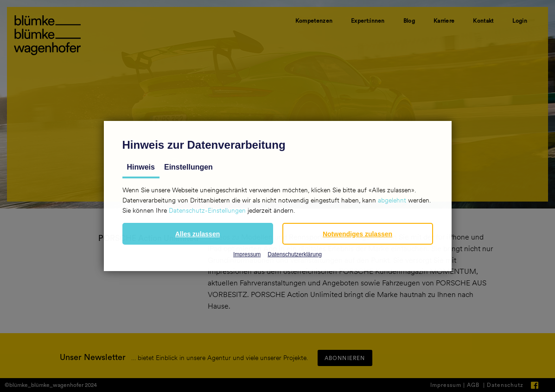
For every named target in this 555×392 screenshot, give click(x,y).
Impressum (247, 254)
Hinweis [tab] (141, 167)
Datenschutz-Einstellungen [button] (207, 210)
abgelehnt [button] (392, 200)
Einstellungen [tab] (188, 167)
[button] (198, 234)
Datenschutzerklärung (295, 254)
